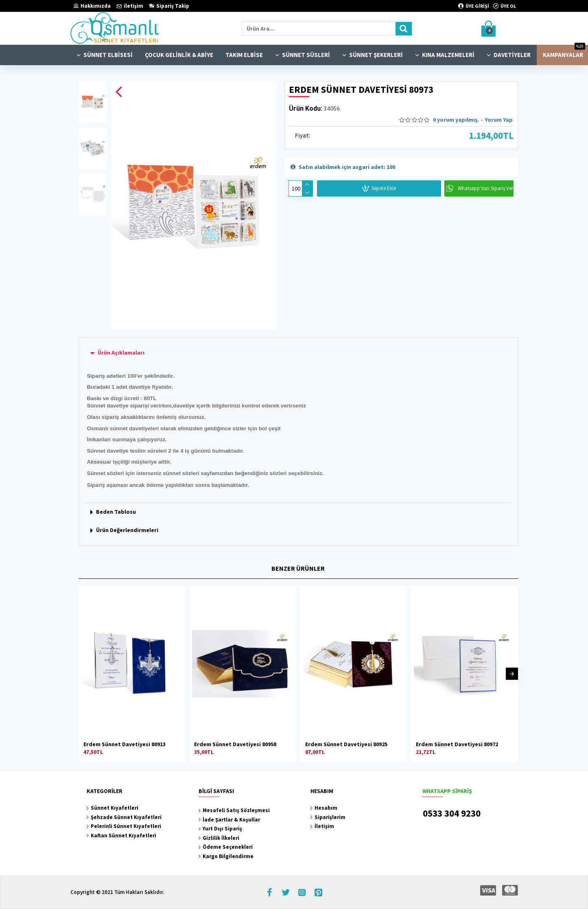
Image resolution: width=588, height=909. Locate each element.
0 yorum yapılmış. (456, 120)
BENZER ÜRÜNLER (298, 568)
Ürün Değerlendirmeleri (127, 530)
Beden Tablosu (116, 512)
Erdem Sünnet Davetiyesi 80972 (457, 744)
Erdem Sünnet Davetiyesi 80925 (346, 744)
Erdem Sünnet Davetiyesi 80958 (235, 744)
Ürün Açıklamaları (121, 353)
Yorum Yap (499, 120)
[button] (512, 674)
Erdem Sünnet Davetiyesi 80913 (125, 744)
